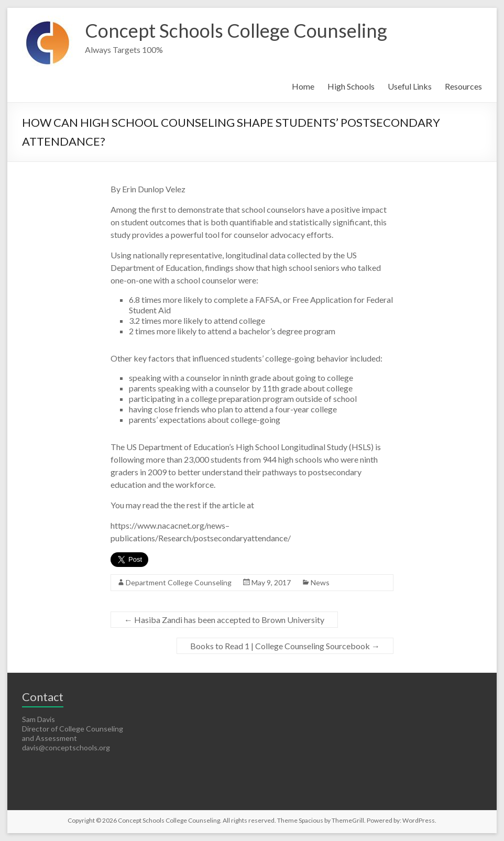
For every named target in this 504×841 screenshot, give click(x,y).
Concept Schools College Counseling (236, 30)
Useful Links (410, 86)
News (320, 582)
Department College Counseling (179, 582)
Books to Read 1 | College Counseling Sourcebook (285, 646)
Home (303, 86)
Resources (463, 86)
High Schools (351, 86)
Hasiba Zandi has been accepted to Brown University (224, 620)
